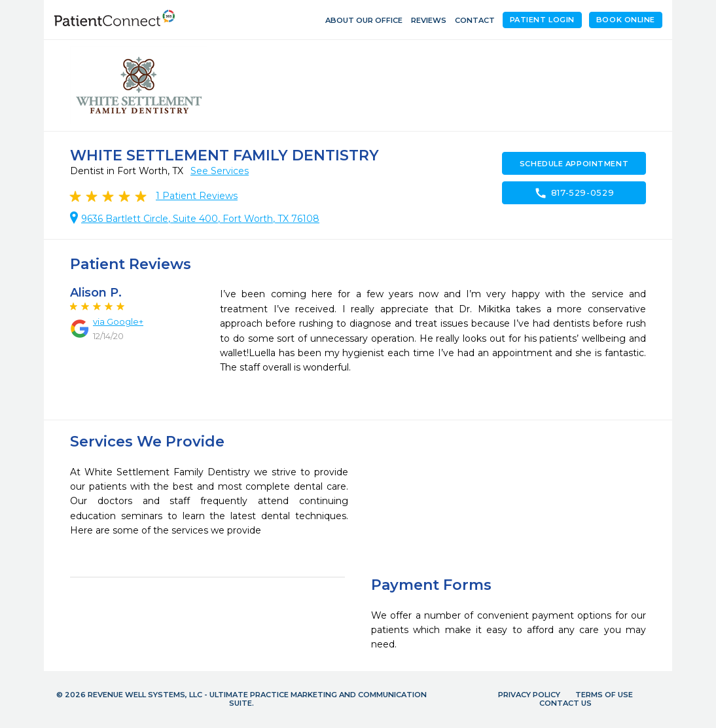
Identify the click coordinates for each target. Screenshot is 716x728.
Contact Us (565, 703)
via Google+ (118, 321)
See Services (220, 171)
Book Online (626, 20)
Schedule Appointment (574, 164)
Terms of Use (604, 695)
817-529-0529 (574, 193)
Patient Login (542, 20)
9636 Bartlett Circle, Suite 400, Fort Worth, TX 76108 (200, 219)
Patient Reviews (197, 196)
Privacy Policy (529, 695)
